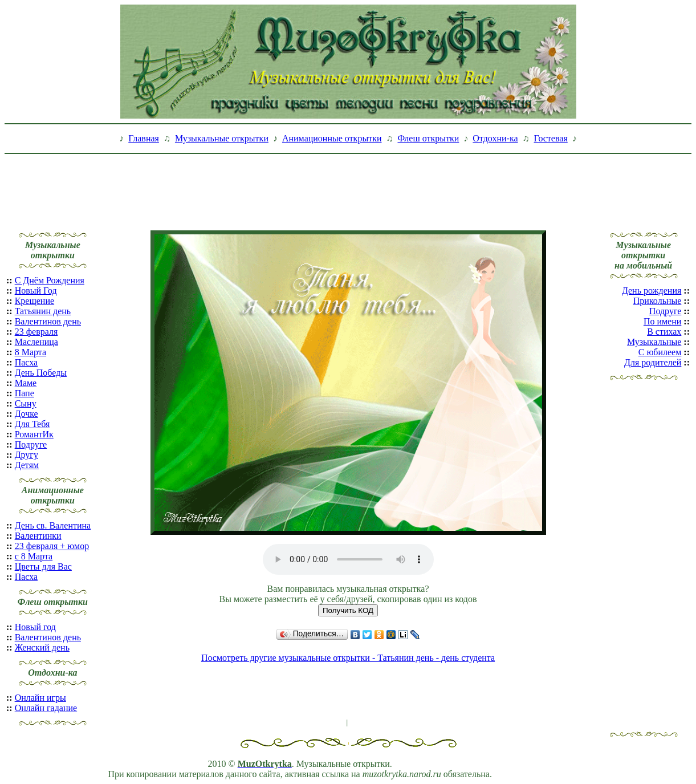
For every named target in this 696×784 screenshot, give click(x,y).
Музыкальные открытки (222, 138)
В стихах (664, 332)
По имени (662, 321)
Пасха (26, 362)
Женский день (42, 647)
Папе (25, 393)
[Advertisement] (348, 184)
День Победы (41, 373)
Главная (144, 138)
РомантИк (34, 434)
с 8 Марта (34, 556)
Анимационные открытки (332, 138)
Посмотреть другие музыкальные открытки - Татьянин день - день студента (348, 658)
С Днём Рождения (50, 280)
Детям (27, 465)
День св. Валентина (53, 525)
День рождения (652, 291)
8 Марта (30, 352)
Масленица (36, 342)
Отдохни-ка (495, 138)
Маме (26, 383)
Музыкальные (654, 342)
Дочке (27, 414)
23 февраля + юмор (52, 546)
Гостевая (551, 138)
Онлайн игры (40, 698)
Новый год (35, 627)
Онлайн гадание (46, 708)
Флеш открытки (428, 138)
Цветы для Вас (43, 566)
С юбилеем (660, 352)
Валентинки (38, 536)
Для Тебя (32, 424)
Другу (27, 455)
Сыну (26, 403)
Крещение (34, 301)
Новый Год (36, 291)
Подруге (31, 444)
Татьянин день (43, 311)
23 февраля (36, 332)
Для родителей (653, 362)
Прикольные (658, 301)
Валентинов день (48, 321)
